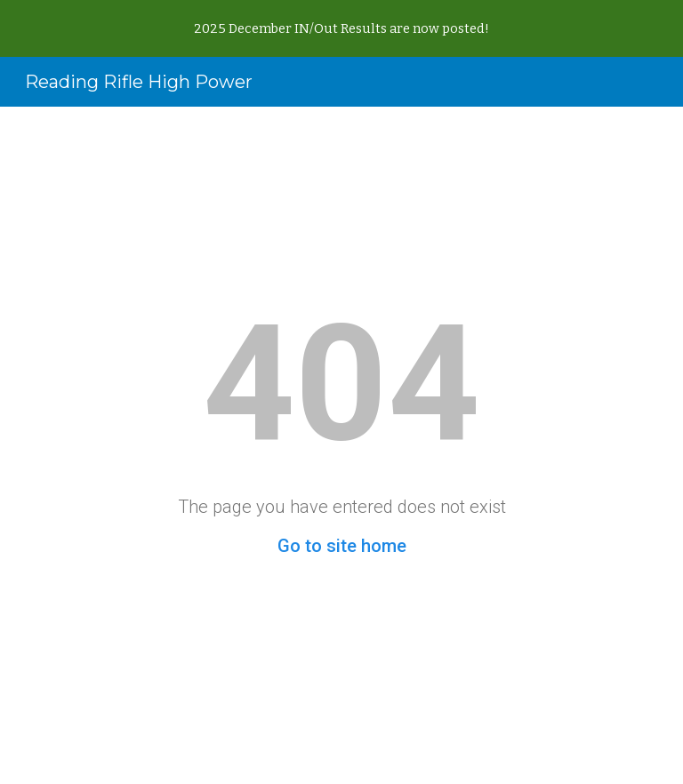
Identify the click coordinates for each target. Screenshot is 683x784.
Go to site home (342, 546)
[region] (341, 28)
